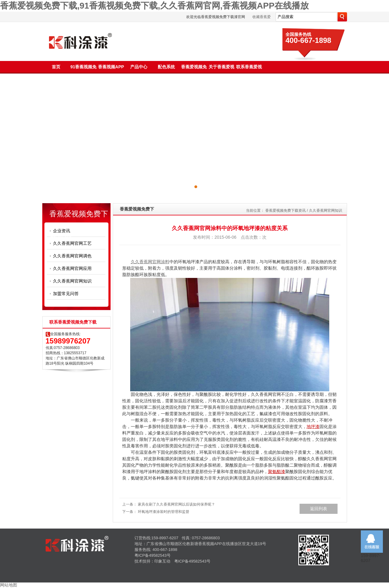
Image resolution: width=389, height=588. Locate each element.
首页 (56, 67)
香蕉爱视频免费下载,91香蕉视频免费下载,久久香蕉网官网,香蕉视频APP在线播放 (154, 6)
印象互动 (162, 561)
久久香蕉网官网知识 (72, 281)
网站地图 (9, 585)
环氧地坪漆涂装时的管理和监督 (164, 512)
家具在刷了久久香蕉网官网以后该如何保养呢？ (176, 504)
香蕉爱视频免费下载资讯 (285, 211)
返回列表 (319, 509)
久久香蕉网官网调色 (72, 256)
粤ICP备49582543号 (153, 555)
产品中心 (139, 67)
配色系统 (166, 67)
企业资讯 (62, 231)
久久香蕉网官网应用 (72, 268)
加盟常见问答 (66, 294)
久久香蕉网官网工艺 (72, 243)
